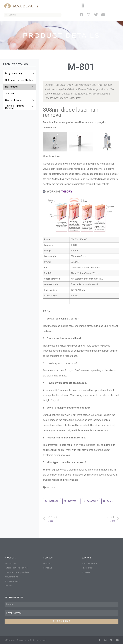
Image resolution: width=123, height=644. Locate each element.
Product (51, 488)
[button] (83, 6)
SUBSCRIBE (62, 621)
